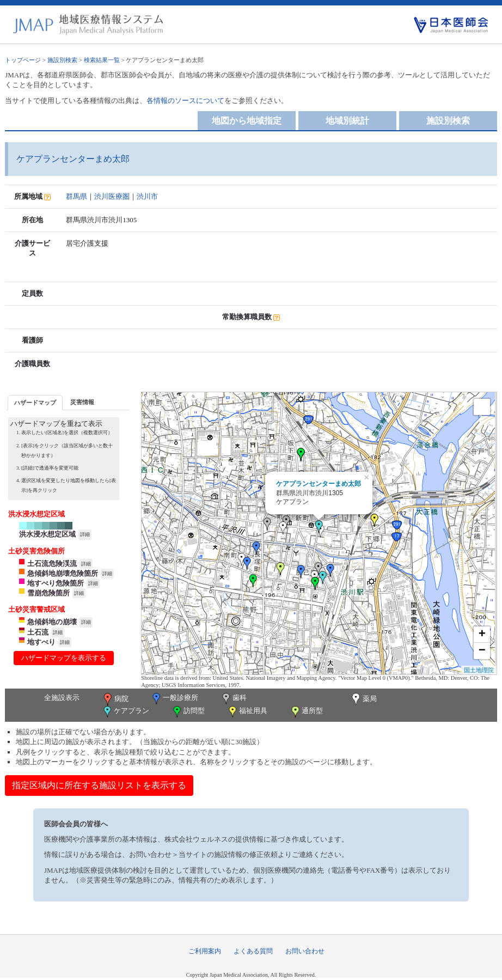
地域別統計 (347, 121)
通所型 (306, 712)
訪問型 (188, 712)
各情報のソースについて (185, 101)
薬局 (363, 699)
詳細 (85, 534)
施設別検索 (62, 60)
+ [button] (482, 635)
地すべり (41, 642)
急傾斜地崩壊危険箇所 (63, 573)
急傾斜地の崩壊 (52, 622)
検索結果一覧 (102, 60)
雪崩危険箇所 (48, 593)
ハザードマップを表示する (64, 658)
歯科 (233, 699)
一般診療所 (174, 699)
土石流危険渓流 (52, 564)
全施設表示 (62, 698)
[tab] (35, 402)
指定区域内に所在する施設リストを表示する (99, 785)
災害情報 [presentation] (82, 402)
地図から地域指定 (247, 121)
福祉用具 (247, 712)
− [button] (482, 651)
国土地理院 (479, 670)
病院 (115, 699)
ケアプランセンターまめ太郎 (319, 484)
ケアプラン (125, 712)
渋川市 (147, 196)
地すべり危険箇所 (56, 583)
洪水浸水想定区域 (47, 534)
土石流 (38, 632)
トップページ (23, 60)
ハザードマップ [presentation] (35, 403)
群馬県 (76, 196)
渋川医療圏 (112, 196)
